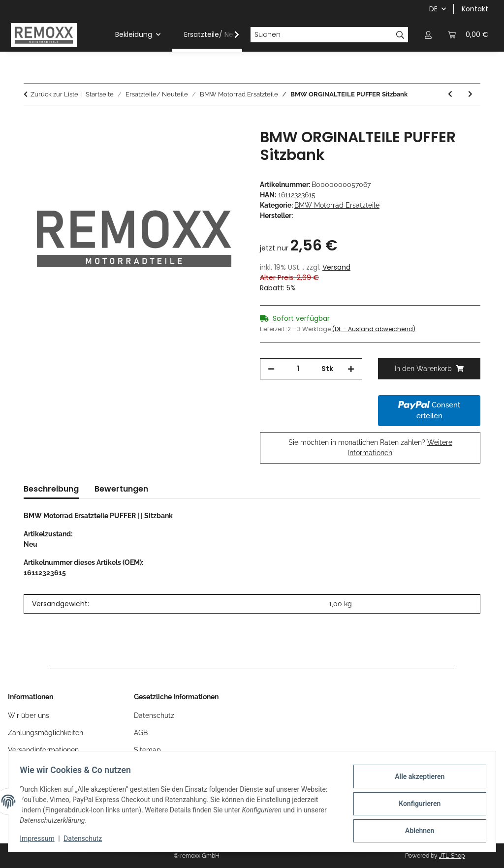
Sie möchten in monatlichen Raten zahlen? (370, 448)
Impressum (41, 838)
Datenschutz (87, 838)
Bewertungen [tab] (121, 489)
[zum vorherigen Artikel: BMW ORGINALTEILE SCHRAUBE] (450, 94)
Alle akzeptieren (415, 778)
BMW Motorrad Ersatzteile (337, 205)
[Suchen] (321, 35)
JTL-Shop (452, 856)
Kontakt (475, 9)
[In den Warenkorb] (31, 123)
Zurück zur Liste (54, 94)
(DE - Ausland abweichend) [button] (374, 329)
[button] (428, 35)
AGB (141, 733)
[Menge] (298, 369)
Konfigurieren (415, 804)
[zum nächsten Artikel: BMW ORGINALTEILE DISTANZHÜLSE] (470, 94)
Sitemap (147, 750)
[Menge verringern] (271, 369)
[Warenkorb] (468, 35)
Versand (336, 267)
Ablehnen (415, 829)
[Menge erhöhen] (351, 369)
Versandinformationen (43, 750)
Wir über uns (29, 715)
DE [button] (433, 9)
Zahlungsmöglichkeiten (46, 733)
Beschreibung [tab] (51, 489)
